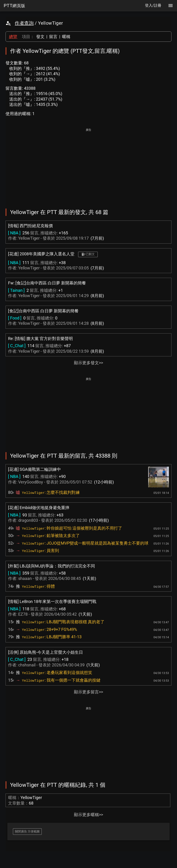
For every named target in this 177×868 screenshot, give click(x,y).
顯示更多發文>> (88, 363)
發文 (40, 37)
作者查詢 (24, 23)
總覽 (13, 37)
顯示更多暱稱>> (88, 815)
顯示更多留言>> (88, 692)
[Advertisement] (88, 165)
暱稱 (66, 37)
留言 (53, 37)
